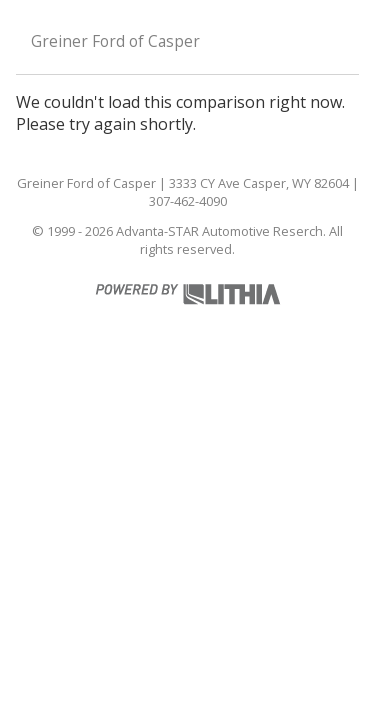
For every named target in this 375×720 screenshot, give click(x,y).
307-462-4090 (188, 201)
